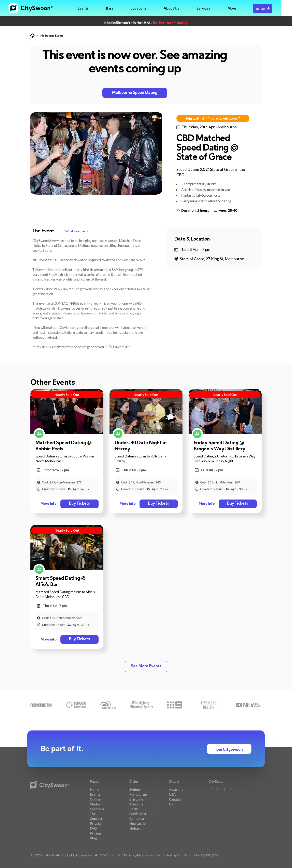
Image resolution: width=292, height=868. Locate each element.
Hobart (135, 828)
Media (95, 804)
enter (274, 9)
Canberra (137, 818)
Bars (121, 9)
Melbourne (138, 794)
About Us (182, 9)
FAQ (93, 828)
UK (171, 804)
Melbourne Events (52, 35)
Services (214, 9)
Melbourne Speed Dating (135, 93)
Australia (176, 789)
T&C (93, 814)
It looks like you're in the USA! (146, 23)
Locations (150, 9)
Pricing (95, 833)
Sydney (135, 789)
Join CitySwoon (229, 750)
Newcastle (137, 823)
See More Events (146, 666)
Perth (134, 809)
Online (95, 799)
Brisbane (136, 799)
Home (94, 789)
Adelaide (136, 804)
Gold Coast (138, 814)
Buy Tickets (79, 504)
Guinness (97, 809)
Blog (93, 838)
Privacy (96, 823)
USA (172, 794)
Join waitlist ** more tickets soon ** (213, 118)
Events (94, 9)
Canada (175, 799)
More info (49, 504)
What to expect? (77, 231)
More (243, 9)
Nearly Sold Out (67, 395)
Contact (96, 818)
